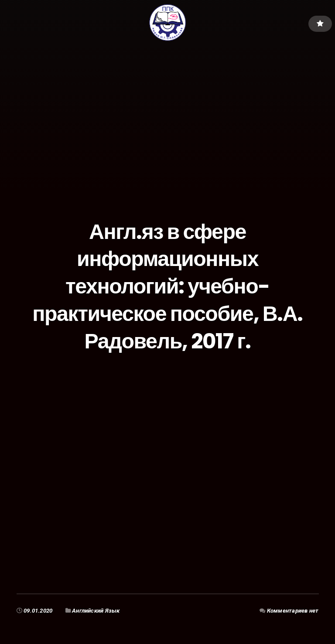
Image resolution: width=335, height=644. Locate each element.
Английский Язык (96, 611)
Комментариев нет (293, 611)
